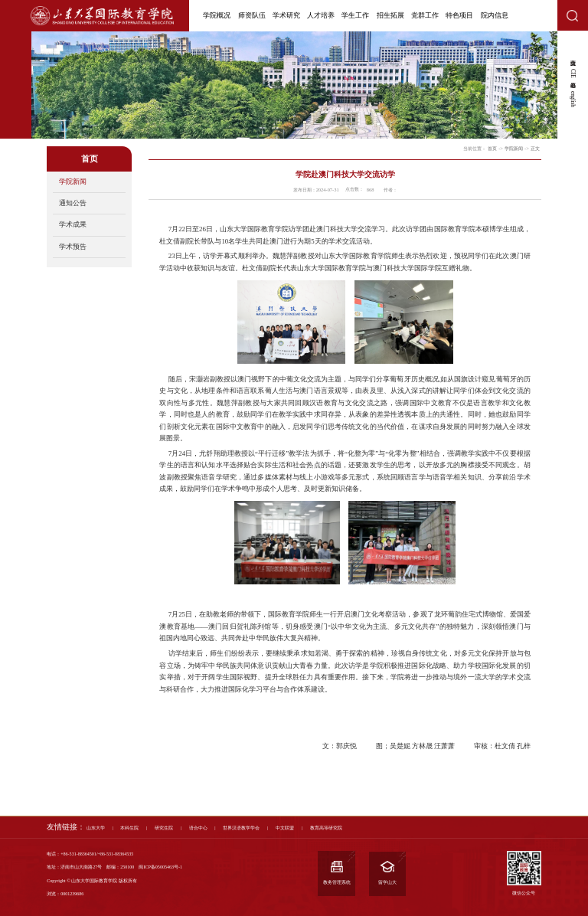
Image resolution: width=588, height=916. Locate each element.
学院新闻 (73, 182)
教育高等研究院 (326, 828)
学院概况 (217, 15)
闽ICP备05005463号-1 (160, 867)
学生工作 (355, 15)
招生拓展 (390, 15)
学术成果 (73, 224)
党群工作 (425, 15)
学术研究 (286, 15)
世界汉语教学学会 (241, 828)
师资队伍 (252, 15)
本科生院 (129, 828)
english (573, 99)
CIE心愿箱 (573, 74)
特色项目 (459, 15)
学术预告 (73, 247)
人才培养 (321, 15)
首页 (492, 148)
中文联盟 (285, 828)
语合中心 (198, 828)
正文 (535, 148)
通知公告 (73, 203)
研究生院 (164, 828)
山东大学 (96, 828)
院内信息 (495, 15)
